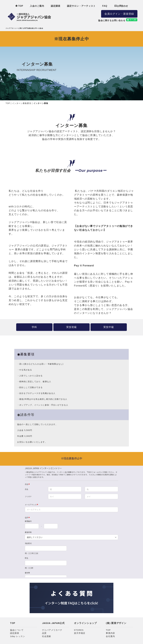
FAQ (105, 6)
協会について (17, 630)
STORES (79, 630)
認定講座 (56, 6)
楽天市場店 (80, 633)
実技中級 (109, 327)
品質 (44, 633)
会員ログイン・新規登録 (119, 14)
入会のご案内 (37, 6)
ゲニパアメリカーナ (52, 630)
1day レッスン (18, 636)
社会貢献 (47, 636)
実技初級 (72, 327)
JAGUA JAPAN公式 (53, 623)
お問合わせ (121, 6)
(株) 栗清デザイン (116, 623)
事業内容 (110, 633)
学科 (34, 327)
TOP (19, 6)
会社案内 (110, 636)
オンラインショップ (85, 623)
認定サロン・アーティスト (81, 6)
